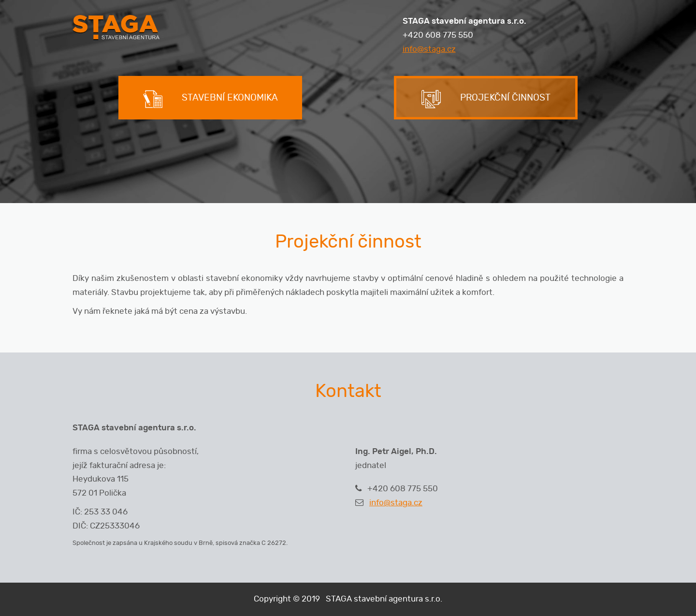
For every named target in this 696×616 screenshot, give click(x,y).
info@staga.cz (429, 49)
